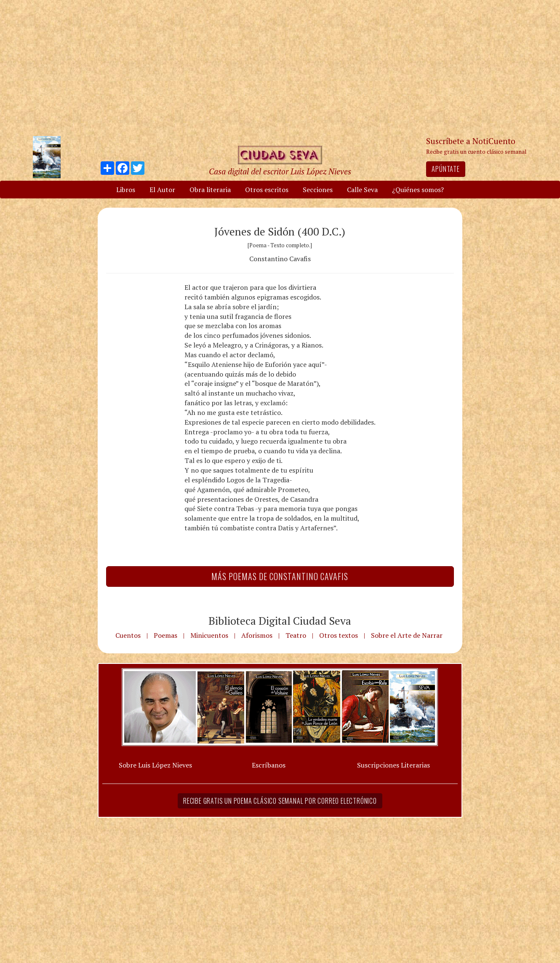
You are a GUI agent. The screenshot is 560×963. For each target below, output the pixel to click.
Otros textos (339, 635)
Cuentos (128, 635)
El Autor (162, 190)
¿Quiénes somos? (418, 190)
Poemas (165, 635)
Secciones (318, 190)
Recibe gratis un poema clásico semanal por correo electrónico (280, 801)
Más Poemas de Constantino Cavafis (280, 576)
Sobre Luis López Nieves (155, 765)
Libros (126, 190)
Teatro (296, 635)
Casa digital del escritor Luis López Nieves (280, 171)
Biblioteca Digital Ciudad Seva (280, 621)
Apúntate (445, 169)
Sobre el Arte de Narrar (407, 635)
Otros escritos (267, 190)
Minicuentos (209, 635)
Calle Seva (362, 190)
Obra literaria (210, 190)
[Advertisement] (280, 67)
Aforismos (257, 635)
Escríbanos (269, 765)
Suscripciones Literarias (393, 765)
